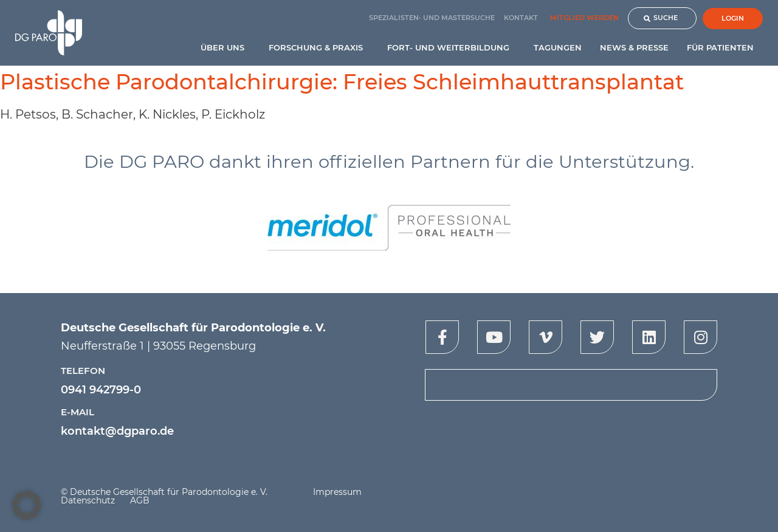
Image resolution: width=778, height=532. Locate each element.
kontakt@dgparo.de (117, 431)
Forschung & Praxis (319, 47)
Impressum (337, 492)
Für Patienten (723, 47)
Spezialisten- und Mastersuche (432, 18)
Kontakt (521, 18)
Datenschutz (88, 500)
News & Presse (634, 47)
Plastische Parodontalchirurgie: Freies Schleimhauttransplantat (342, 82)
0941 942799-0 (101, 390)
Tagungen (558, 47)
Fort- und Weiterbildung (451, 47)
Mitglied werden (584, 18)
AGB (140, 500)
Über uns (225, 47)
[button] (27, 505)
